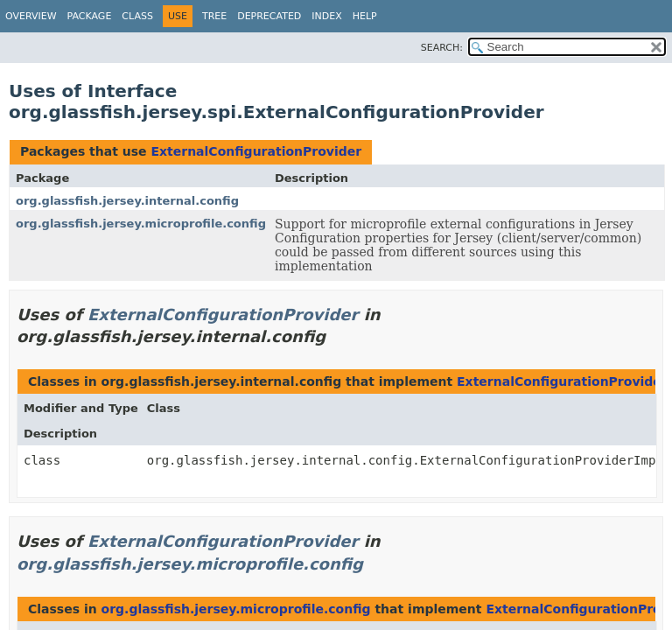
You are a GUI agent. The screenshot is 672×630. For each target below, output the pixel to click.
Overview (31, 16)
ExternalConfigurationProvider (256, 151)
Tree (214, 16)
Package (90, 16)
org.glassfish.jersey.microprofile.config (141, 224)
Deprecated (269, 16)
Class (137, 16)
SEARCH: (442, 48)
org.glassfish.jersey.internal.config (127, 201)
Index (326, 16)
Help (365, 16)
